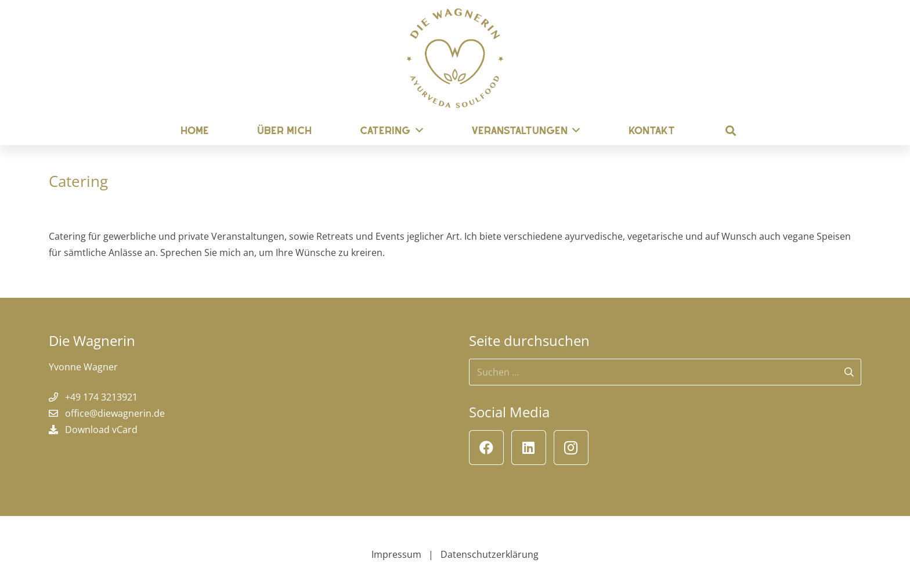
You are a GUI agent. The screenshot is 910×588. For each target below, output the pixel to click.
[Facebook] (486, 448)
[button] (731, 131)
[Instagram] (571, 448)
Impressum (396, 554)
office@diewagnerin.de (115, 413)
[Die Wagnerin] (455, 58)
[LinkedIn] (529, 448)
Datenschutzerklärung (490, 554)
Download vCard (101, 430)
